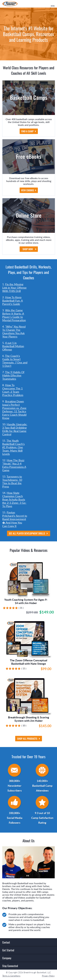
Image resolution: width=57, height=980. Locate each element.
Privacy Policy (48, 976)
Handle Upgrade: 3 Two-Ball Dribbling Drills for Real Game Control (15, 429)
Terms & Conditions (11, 976)
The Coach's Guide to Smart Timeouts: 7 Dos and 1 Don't (15, 361)
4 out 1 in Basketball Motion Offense (13, 346)
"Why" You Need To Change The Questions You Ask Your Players (14, 331)
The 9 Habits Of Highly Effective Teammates (13, 375)
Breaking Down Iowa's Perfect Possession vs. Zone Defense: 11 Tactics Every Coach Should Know (14, 410)
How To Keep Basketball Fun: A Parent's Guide (13, 301)
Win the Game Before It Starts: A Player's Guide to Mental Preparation (14, 315)
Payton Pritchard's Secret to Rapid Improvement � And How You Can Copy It (15, 519)
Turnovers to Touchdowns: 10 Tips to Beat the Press (12, 481)
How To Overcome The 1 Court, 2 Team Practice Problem (13, 390)
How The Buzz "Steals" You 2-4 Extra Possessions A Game (14, 465)
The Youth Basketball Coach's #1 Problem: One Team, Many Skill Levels (13, 447)
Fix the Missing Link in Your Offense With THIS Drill (14, 288)
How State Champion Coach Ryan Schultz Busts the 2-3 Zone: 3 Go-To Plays (14, 499)
